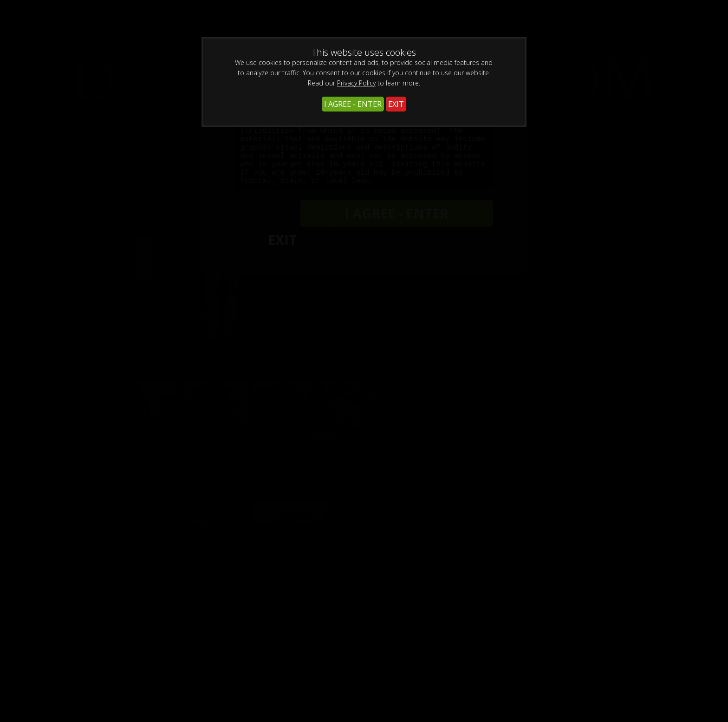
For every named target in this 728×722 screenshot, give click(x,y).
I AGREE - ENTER (353, 104)
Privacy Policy (356, 83)
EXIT (396, 104)
